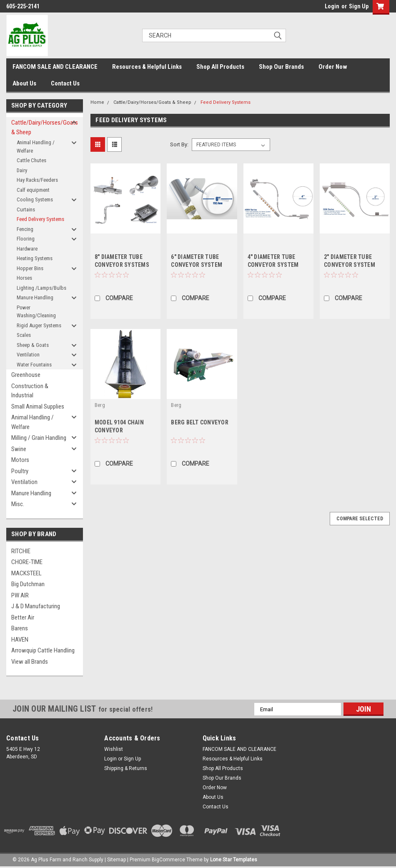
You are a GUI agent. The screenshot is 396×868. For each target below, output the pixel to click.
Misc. (18, 504)
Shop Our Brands (281, 67)
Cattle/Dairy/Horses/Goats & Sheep (41, 127)
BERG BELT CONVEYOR (200, 422)
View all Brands (30, 662)
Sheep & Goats (33, 345)
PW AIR (20, 595)
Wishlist (114, 749)
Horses (24, 278)
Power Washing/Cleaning (36, 312)
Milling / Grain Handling (39, 438)
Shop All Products (220, 67)
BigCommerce (168, 860)
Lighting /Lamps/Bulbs (41, 288)
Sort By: (179, 144)
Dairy (22, 170)
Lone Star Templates (234, 860)
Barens (20, 628)
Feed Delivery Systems (40, 219)
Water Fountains (34, 365)
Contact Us (65, 83)
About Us (24, 83)
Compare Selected (360, 519)
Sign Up (359, 6)
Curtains (26, 209)
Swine (19, 449)
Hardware (27, 249)
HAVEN (20, 640)
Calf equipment (33, 190)
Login (332, 6)
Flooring (26, 239)
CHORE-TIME (27, 562)
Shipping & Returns (126, 768)
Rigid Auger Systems (39, 325)
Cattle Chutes (31, 160)
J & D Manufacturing (36, 606)
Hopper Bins (30, 268)
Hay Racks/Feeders (37, 180)
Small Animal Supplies (38, 406)
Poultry (20, 471)
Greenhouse (26, 375)
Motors (20, 460)
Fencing (25, 229)
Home (97, 102)
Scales (24, 335)
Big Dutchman (28, 584)
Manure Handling (35, 297)
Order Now (333, 67)
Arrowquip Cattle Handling (43, 650)
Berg (100, 405)
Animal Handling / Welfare (36, 147)
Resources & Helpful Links (147, 67)
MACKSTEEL (26, 573)
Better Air (23, 617)
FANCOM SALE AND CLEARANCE (55, 67)
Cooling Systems (35, 199)
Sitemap (117, 860)
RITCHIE (21, 551)
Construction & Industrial (30, 391)
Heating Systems (35, 258)
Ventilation (28, 355)
